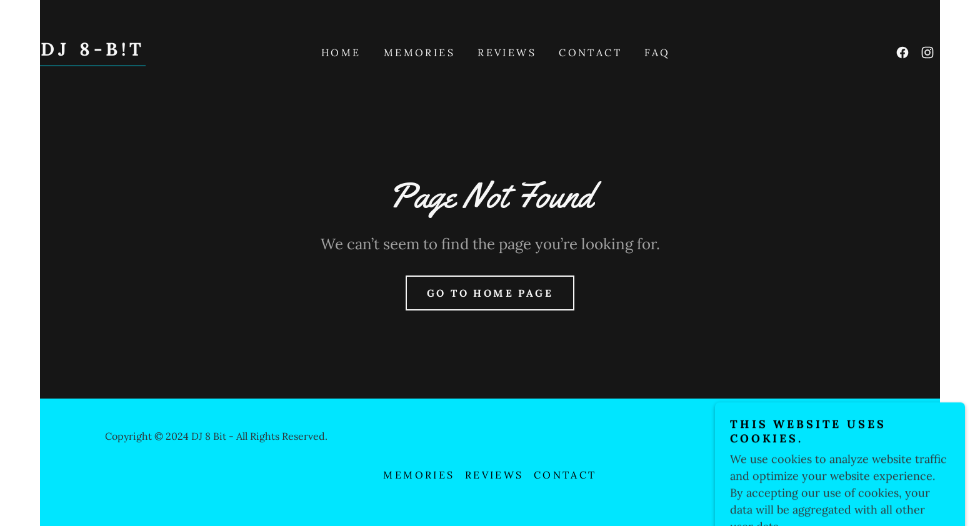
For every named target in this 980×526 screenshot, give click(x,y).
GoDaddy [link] (853, 436)
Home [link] (341, 52)
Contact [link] (590, 52)
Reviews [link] (507, 52)
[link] (93, 52)
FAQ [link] (657, 52)
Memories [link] (419, 52)
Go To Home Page (490, 293)
